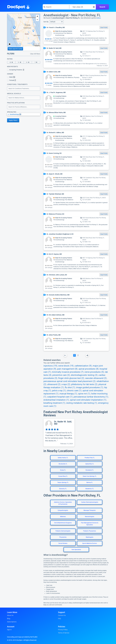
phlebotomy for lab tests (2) (84, 384)
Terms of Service (64, 633)
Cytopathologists (63, 510)
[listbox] (24, 114)
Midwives (63, 517)
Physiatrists (63, 537)
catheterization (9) (83, 366)
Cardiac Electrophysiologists (90, 502)
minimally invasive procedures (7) (68, 372)
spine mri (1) (84, 394)
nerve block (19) (66, 366)
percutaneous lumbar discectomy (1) (91, 397)
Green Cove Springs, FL (90, 476)
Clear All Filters (35, 54)
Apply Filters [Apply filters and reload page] (13, 120)
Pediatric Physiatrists (90, 531)
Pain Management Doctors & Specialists (90, 524)
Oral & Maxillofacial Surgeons (63, 523)
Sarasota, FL (63, 489)
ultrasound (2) (54, 384)
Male (11, 77)
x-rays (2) (66, 384)
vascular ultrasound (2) (96, 378)
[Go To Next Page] (87, 355)
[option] (25, 114)
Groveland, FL (90, 470)
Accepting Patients (16, 70)
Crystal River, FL (63, 476)
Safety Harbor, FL (63, 458)
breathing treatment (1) (54, 403)
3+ (20, 62)
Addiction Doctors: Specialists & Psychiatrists (63, 503)
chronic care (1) (74, 391)
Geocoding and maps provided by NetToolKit (22, 637)
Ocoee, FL (63, 470)
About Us (10, 615)
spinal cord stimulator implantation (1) (88, 400)
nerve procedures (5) (94, 372)
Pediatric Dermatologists (63, 531)
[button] (56, 22)
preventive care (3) (61, 375)
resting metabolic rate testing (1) (82, 403)
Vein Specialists (76, 550)
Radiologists (90, 537)
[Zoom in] (37, 16)
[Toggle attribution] (10, 44)
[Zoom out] (37, 20)
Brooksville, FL (63, 464)
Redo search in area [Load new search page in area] (15, 49)
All (11, 62)
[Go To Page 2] (78, 355)
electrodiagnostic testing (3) (84, 375)
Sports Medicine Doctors (90, 543)
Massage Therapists (90, 510)
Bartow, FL (90, 482)
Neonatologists (90, 517)
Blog (9, 619)
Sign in (9, 630)
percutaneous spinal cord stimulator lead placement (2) (70, 381)
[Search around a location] (83, 7)
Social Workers (63, 543)
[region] (24, 30)
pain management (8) (67, 369)
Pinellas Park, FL (90, 458)
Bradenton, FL (90, 489)
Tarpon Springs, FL (63, 482)
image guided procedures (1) (90, 387)
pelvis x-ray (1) (59, 391)
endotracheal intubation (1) (56, 400)
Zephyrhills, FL (90, 464)
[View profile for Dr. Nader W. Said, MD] (59, 433)
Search (102, 7)
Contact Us (62, 615)
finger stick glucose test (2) (71, 378)
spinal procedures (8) (89, 369)
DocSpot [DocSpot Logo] (18, 7)
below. (99, 18)
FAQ (59, 619)
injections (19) (50, 366)
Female (12, 80)
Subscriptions (12, 622)
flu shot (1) (70, 387)
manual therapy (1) (68, 394)
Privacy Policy (63, 630)
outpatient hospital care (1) (60, 397)
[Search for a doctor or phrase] (56, 7)
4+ (28, 62)
